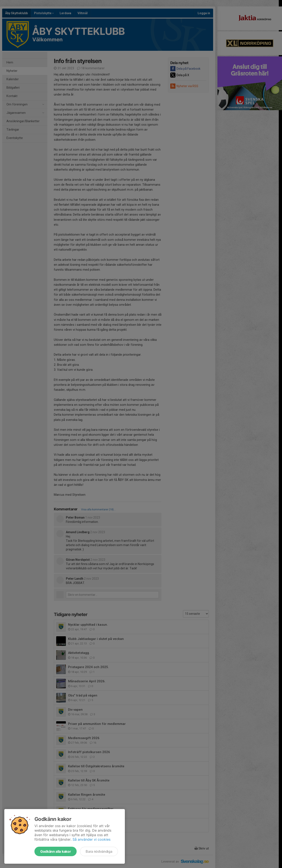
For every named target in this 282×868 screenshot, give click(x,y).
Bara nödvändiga (99, 851)
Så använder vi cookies (91, 839)
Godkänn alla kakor (56, 851)
